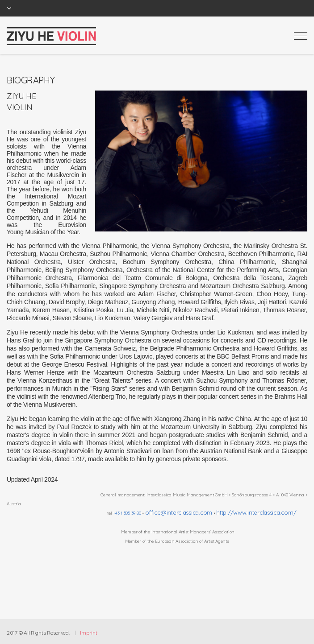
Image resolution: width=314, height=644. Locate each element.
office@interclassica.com (179, 512)
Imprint (88, 633)
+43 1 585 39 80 (127, 513)
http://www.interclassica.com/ (256, 512)
